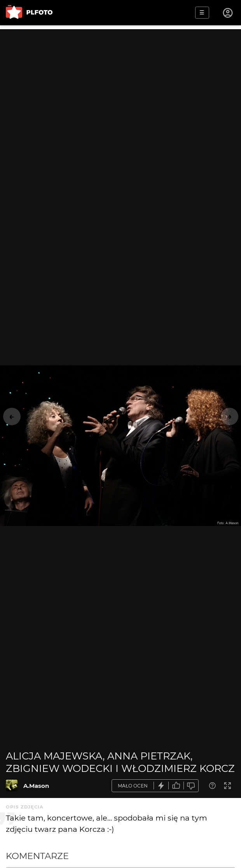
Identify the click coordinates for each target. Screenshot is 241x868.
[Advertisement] (120, 84)
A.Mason (36, 786)
